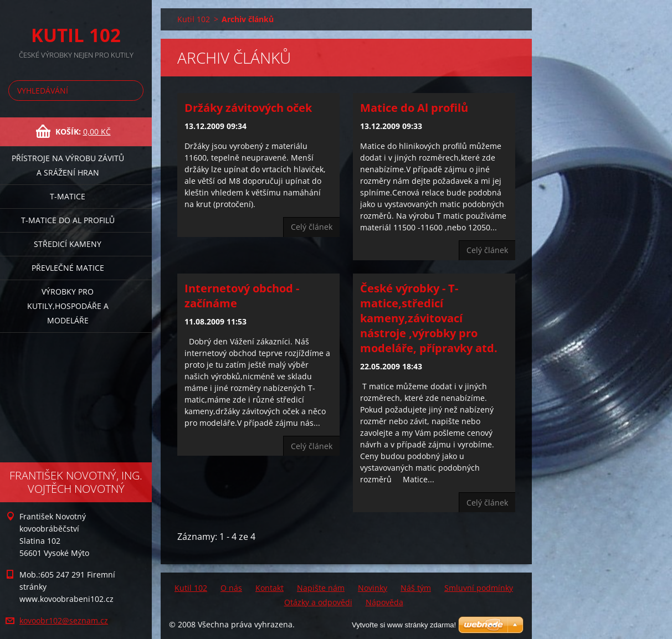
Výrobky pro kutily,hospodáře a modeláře (68, 306)
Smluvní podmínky (479, 588)
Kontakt (270, 588)
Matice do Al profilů (414, 108)
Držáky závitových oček (248, 108)
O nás (231, 588)
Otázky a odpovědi (318, 602)
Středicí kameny (68, 244)
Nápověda (384, 602)
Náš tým (416, 588)
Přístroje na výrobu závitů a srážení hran (68, 165)
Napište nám (321, 588)
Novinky (373, 588)
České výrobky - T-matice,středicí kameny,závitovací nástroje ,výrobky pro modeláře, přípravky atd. (429, 318)
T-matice (68, 196)
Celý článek (312, 227)
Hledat (133, 91)
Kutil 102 (194, 19)
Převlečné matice (68, 268)
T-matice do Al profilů (68, 220)
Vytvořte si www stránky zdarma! (404, 625)
